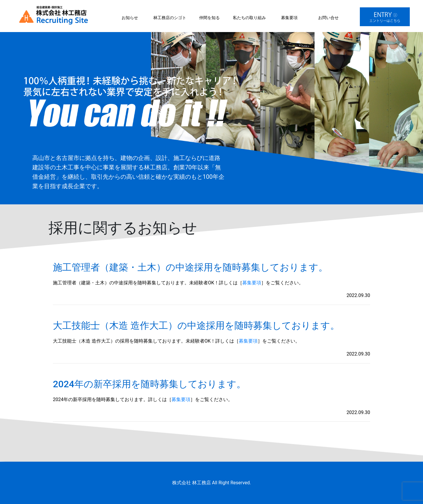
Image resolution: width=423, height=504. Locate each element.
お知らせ (130, 18)
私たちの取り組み (249, 18)
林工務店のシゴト (170, 18)
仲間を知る (209, 18)
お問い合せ (328, 18)
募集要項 (289, 18)
